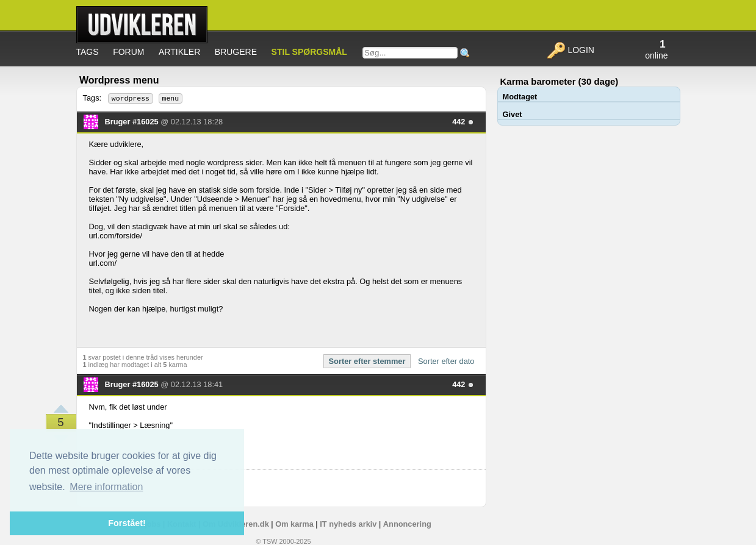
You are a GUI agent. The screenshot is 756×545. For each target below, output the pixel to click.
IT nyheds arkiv (348, 524)
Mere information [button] (106, 487)
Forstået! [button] (127, 523)
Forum (128, 52)
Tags (88, 52)
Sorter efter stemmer (367, 361)
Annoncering (407, 524)
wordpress (131, 98)
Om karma (294, 524)
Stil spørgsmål (309, 52)
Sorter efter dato (446, 361)
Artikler (179, 52)
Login (570, 50)
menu (171, 98)
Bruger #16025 (133, 122)
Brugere (236, 52)
